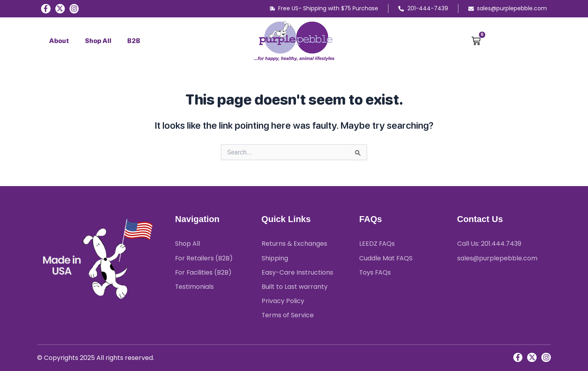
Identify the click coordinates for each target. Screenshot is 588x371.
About (59, 41)
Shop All (98, 41)
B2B (134, 41)
